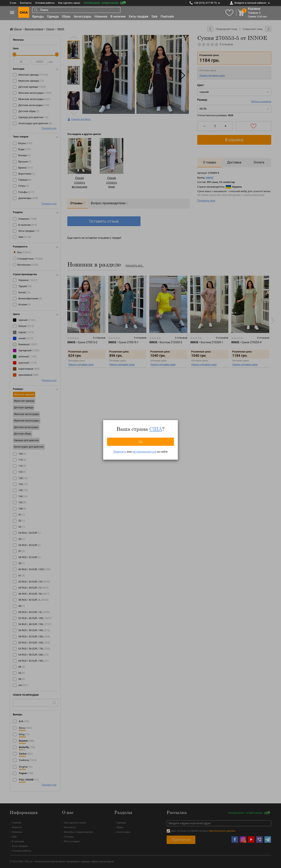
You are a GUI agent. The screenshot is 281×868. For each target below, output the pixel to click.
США (156, 429)
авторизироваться (144, 452)
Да (140, 442)
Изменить (120, 452)
